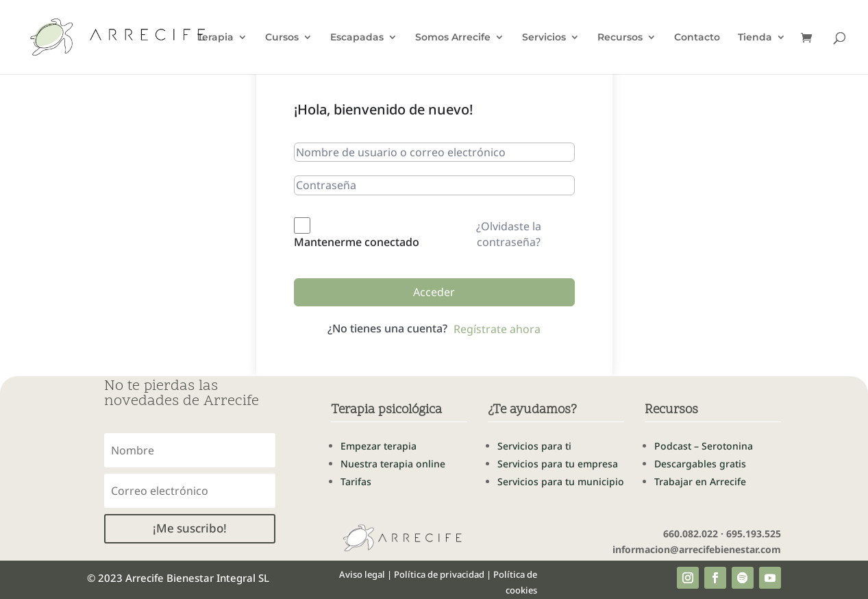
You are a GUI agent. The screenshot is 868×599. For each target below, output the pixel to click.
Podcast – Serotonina (704, 446)
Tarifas (356, 481)
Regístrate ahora (497, 329)
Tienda (755, 38)
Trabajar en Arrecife (700, 481)
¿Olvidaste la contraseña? (509, 234)
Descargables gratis (700, 464)
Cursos (282, 38)
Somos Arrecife (453, 38)
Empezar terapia (379, 446)
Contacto (697, 38)
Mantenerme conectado (357, 242)
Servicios (544, 38)
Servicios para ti (534, 446)
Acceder (434, 292)
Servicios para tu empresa (558, 464)
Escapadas (357, 38)
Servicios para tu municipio (561, 481)
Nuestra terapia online (393, 464)
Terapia (215, 38)
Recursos (620, 38)
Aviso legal (362, 574)
